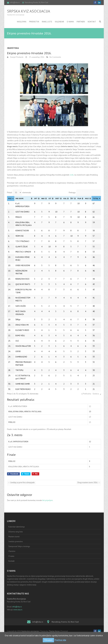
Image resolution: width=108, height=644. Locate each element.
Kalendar (59, 22)
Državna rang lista (16, 532)
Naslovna (22, 22)
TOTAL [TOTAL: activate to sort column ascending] (95, 198)
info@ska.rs (15, 2)
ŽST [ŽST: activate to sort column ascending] (72, 198)
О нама (11, 556)
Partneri (81, 22)
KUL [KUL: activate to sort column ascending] (65, 198)
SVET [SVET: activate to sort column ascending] (57, 198)
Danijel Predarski (17, 57)
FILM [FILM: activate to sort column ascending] (79, 198)
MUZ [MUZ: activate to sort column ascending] (87, 198)
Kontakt (92, 22)
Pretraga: (85, 193)
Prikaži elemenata (19, 193)
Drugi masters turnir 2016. (89, 483)
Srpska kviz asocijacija (29, 11)
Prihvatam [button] (48, 640)
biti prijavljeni (48, 500)
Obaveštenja (13, 48)
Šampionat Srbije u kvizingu (19, 546)
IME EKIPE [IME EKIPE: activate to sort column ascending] (19, 198)
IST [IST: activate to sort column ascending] (50, 198)
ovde (72, 175)
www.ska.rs (18, 610)
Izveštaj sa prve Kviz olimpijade (21, 483)
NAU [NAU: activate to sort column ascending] (43, 198)
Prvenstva (34, 22)
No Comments (55, 57)
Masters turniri (14, 537)
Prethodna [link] (87, 394)
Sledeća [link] (96, 394)
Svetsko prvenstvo (16, 542)
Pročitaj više (60, 640)
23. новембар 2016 (36, 57)
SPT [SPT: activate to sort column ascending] (36, 198)
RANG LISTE (47, 22)
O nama (70, 22)
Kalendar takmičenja (17, 527)
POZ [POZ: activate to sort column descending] (10, 198)
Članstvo (12, 551)
